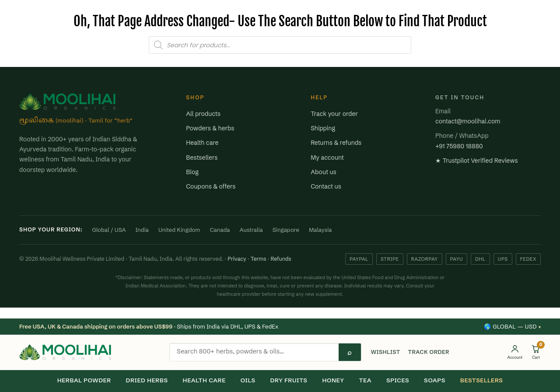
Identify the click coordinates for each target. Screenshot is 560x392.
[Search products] (254, 351)
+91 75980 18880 (459, 146)
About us (324, 172)
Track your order (334, 114)
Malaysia (320, 230)
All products (203, 114)
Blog (192, 172)
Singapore (286, 230)
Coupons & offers (211, 186)
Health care (202, 143)
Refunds (281, 259)
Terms (259, 259)
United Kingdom (179, 230)
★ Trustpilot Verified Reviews (477, 161)
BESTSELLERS (482, 380)
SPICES (398, 380)
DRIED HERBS (147, 380)
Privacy (237, 259)
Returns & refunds (336, 143)
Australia (251, 230)
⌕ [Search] (350, 352)
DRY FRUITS (289, 380)
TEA (365, 380)
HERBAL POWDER (84, 380)
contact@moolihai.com (468, 121)
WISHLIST (386, 352)
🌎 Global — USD (512, 326)
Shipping (323, 128)
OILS (248, 380)
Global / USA (109, 230)
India (142, 230)
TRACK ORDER (429, 352)
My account (327, 157)
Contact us (326, 186)
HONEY (333, 380)
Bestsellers (202, 157)
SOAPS (435, 380)
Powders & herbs (210, 128)
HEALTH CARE (204, 380)
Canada (220, 230)
